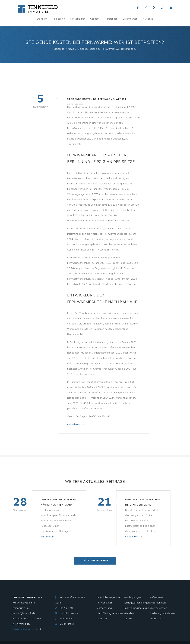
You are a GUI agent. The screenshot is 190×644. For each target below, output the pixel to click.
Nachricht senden (70, 613)
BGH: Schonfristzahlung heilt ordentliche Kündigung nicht (143, 503)
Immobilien (59, 19)
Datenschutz (67, 624)
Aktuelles (148, 19)
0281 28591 (66, 608)
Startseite (42, 19)
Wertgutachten (159, 608)
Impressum (66, 619)
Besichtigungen (132, 597)
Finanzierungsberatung (136, 608)
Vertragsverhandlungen (137, 603)
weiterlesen (74, 425)
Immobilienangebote (108, 597)
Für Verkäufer (78, 19)
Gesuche (95, 19)
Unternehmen (130, 19)
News (71, 49)
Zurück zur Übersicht (95, 560)
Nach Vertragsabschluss (110, 613)
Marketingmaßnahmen (162, 613)
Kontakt (128, 619)
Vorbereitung (104, 608)
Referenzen (111, 19)
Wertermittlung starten (25, 629)
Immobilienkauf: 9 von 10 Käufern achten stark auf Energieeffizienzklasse (58, 503)
